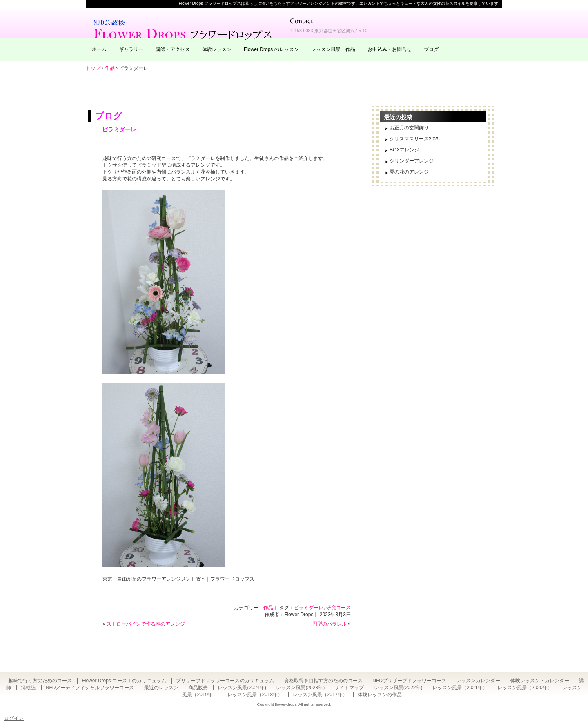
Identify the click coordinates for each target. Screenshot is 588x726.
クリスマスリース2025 (415, 139)
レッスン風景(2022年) (398, 688)
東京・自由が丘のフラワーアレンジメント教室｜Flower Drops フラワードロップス (184, 29)
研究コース (339, 608)
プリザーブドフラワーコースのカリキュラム (225, 681)
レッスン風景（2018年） (255, 695)
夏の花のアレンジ (409, 172)
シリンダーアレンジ (412, 161)
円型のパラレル (330, 624)
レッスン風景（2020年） (525, 688)
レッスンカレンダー (478, 681)
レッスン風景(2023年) (300, 688)
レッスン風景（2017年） (320, 695)
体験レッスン (217, 49)
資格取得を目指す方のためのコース (323, 681)
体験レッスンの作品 (380, 695)
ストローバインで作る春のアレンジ (146, 624)
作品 (268, 608)
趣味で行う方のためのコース (40, 681)
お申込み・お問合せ (390, 49)
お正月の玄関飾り (409, 128)
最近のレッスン (161, 688)
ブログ (431, 49)
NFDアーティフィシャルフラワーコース (90, 688)
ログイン (14, 718)
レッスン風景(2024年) (242, 688)
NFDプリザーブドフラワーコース (409, 681)
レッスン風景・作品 (333, 49)
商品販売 (198, 688)
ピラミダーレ (119, 129)
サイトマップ (349, 688)
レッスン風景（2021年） (460, 688)
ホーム (99, 49)
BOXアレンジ (404, 150)
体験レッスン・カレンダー (540, 681)
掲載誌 (28, 688)
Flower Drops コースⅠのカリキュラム (124, 681)
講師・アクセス (173, 49)
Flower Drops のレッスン (271, 49)
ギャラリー (131, 49)
